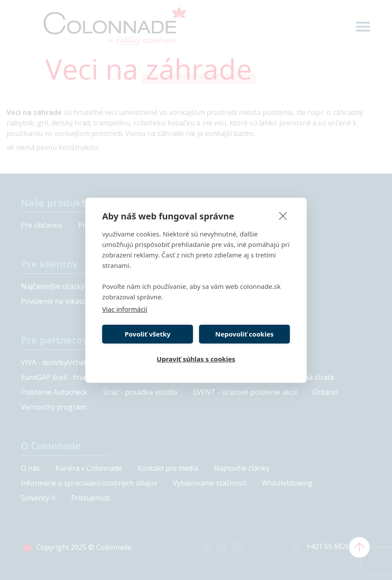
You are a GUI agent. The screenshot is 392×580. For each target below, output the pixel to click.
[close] (283, 215)
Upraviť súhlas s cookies (196, 359)
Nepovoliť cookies (244, 334)
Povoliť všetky (147, 334)
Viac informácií (125, 309)
